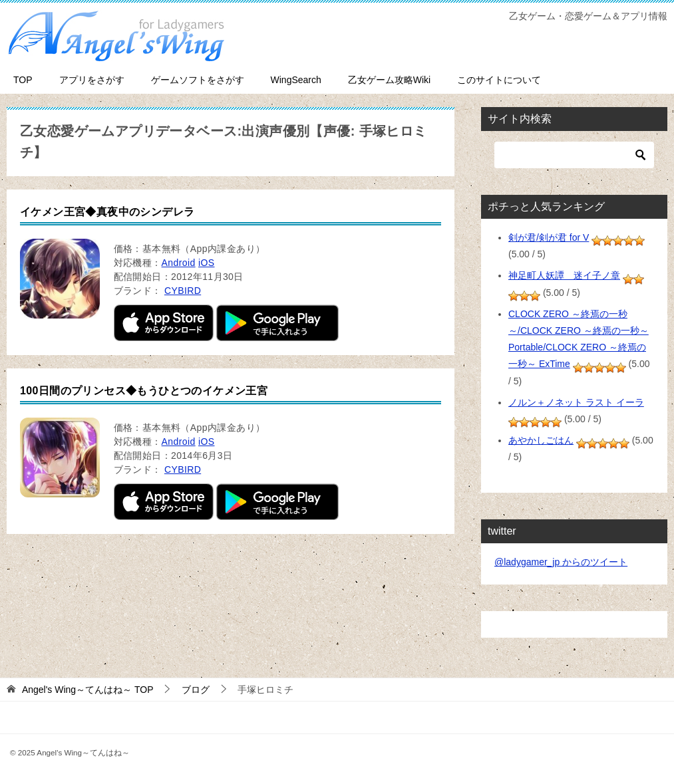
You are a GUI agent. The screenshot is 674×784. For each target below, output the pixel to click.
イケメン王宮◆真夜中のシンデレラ (107, 212)
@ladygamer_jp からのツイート (561, 562)
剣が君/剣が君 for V (549, 237)
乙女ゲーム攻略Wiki (389, 80)
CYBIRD (183, 291)
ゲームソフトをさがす (198, 80)
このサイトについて (499, 80)
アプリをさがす (92, 80)
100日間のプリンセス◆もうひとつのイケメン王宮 (144, 391)
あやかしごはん (541, 440)
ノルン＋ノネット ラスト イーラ (576, 402)
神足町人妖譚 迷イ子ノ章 (564, 275)
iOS (207, 263)
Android (179, 263)
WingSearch (296, 80)
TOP (23, 80)
